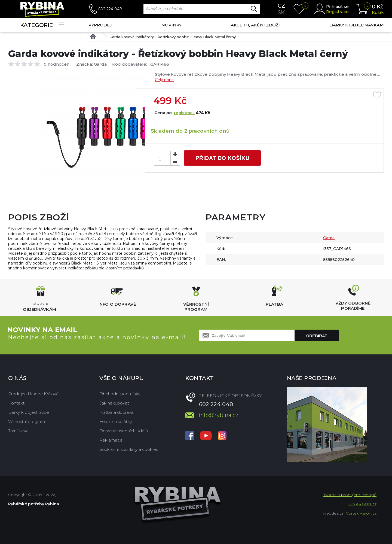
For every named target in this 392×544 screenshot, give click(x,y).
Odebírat (317, 336)
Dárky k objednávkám (357, 25)
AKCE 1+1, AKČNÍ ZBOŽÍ (255, 25)
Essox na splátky (116, 422)
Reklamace (111, 440)
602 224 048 (110, 9)
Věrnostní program (27, 422)
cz (281, 6)
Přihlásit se (337, 6)
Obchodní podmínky (120, 394)
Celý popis (165, 80)
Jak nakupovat (114, 403)
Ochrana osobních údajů (124, 431)
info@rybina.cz (218, 415)
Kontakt (16, 403)
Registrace (337, 12)
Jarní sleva (18, 431)
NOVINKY (171, 25)
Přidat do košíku (222, 158)
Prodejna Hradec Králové (33, 394)
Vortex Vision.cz (361, 513)
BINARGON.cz (362, 504)
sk (281, 12)
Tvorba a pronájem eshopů (350, 495)
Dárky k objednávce (29, 412)
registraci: (184, 113)
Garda (100, 64)
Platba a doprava (116, 412)
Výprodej (100, 25)
